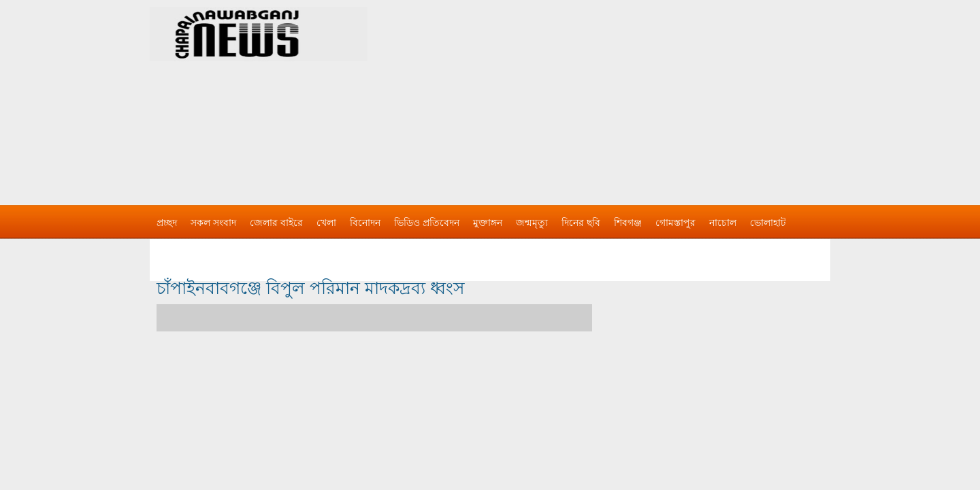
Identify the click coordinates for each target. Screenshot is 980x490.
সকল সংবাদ (213, 223)
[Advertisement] (633, 95)
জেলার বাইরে (276, 223)
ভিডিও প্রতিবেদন (427, 223)
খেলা (326, 223)
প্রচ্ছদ (167, 223)
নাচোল (723, 223)
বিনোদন (365, 223)
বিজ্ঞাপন (173, 250)
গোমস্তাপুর (675, 223)
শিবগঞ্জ (628, 223)
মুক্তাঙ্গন (488, 223)
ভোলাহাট (768, 223)
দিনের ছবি (581, 223)
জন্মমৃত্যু (532, 223)
